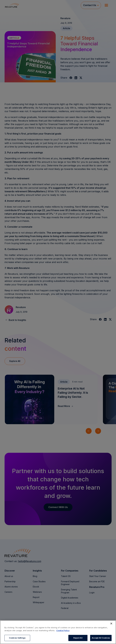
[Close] (111, 624)
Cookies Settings (17, 638)
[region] (58, 632)
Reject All (78, 638)
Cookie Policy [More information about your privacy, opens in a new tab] (63, 630)
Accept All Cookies (101, 638)
